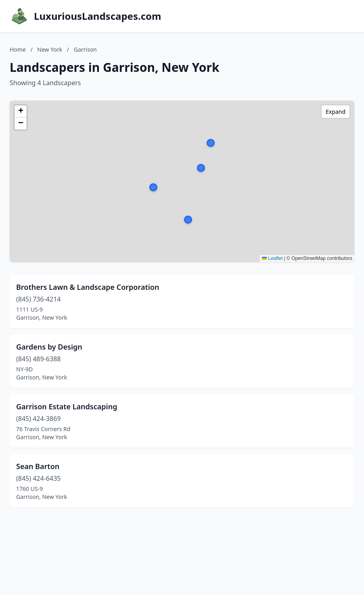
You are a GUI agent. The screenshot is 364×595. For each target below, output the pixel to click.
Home (18, 49)
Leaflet (272, 258)
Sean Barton (38, 466)
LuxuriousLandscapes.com (97, 16)
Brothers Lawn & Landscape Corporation (88, 287)
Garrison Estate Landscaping (67, 406)
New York (50, 49)
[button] (188, 220)
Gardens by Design (49, 347)
